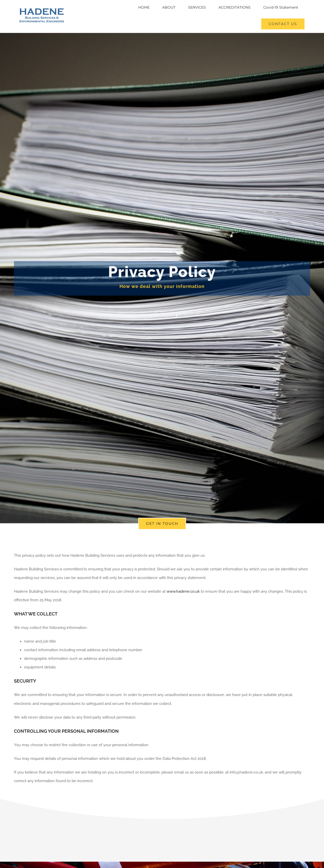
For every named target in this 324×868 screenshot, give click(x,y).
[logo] (42, 10)
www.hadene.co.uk (183, 591)
